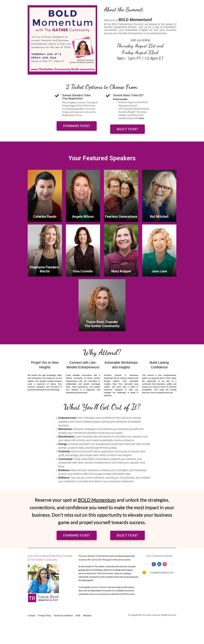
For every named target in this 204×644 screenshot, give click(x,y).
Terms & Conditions (63, 616)
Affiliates (87, 616)
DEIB (78, 616)
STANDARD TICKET (77, 126)
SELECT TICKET (127, 129)
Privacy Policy (44, 616)
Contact (31, 616)
